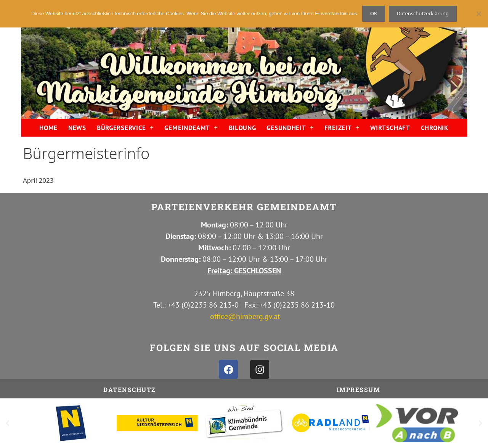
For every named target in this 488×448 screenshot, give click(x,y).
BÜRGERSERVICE (125, 128)
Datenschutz (130, 389)
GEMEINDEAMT (191, 128)
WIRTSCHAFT (390, 128)
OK (374, 13)
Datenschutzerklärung (423, 13)
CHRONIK (435, 128)
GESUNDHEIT (290, 128)
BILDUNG (242, 128)
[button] (8, 423)
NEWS (77, 128)
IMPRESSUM (359, 389)
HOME (48, 128)
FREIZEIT (342, 128)
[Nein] (478, 14)
